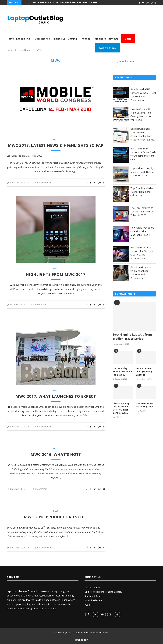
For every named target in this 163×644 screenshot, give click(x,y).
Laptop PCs (23, 39)
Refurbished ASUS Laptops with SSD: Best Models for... (66, 2)
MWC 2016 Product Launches (56, 517)
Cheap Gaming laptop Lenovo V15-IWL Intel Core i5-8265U (121, 408)
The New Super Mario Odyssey (145, 405)
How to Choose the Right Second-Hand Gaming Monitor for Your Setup (141, 114)
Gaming (72, 39)
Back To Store (107, 48)
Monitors (100, 39)
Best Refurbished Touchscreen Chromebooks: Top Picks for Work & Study (143, 134)
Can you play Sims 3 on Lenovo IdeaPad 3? (123, 371)
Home (10, 39)
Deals (128, 39)
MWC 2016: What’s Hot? (56, 454)
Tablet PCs (59, 39)
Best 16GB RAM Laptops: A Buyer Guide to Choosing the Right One (143, 154)
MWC (56, 140)
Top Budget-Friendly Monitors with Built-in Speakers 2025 (142, 172)
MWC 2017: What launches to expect (56, 396)
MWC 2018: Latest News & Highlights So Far (56, 145)
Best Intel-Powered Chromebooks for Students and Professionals (141, 273)
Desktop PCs (42, 39)
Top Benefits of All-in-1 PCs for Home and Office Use (143, 192)
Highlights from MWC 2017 (56, 274)
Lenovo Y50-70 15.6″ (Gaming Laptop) (144, 371)
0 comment (43, 183)
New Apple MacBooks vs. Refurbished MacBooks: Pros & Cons (142, 233)
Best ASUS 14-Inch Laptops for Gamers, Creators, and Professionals (142, 253)
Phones (86, 39)
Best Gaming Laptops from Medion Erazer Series (132, 336)
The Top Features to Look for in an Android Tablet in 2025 (142, 211)
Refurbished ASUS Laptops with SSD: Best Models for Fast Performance (143, 95)
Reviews (113, 39)
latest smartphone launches (64, 469)
